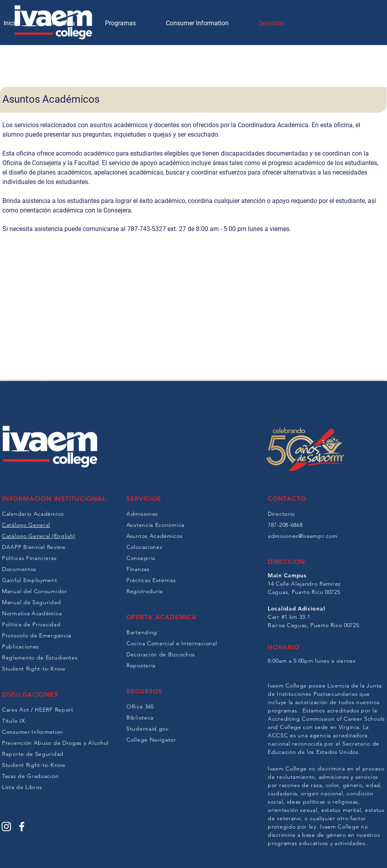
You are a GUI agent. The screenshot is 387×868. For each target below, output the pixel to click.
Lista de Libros (22, 787)
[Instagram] (6, 827)
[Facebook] (22, 827)
